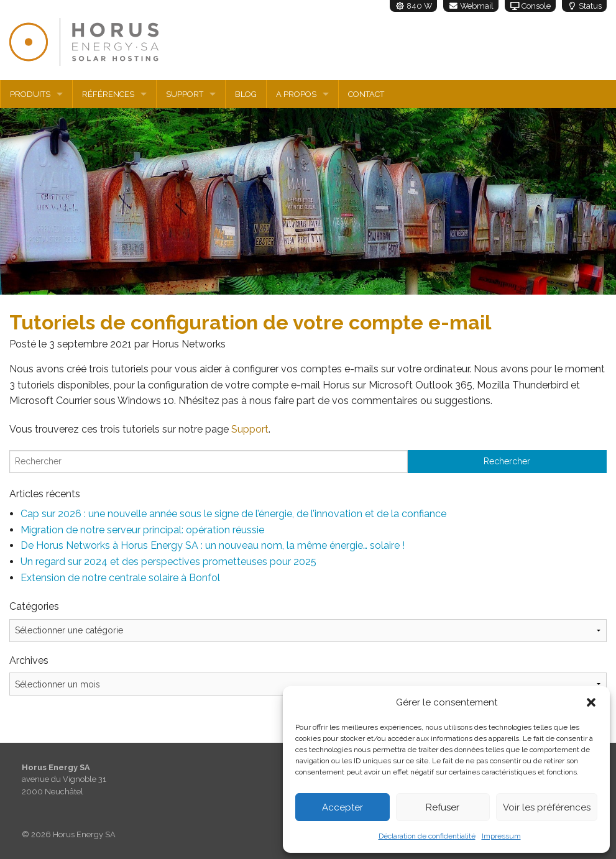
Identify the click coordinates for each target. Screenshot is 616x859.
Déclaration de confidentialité (427, 836)
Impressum (501, 836)
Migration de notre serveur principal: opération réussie (142, 530)
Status (584, 6)
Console (530, 6)
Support (185, 94)
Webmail (471, 6)
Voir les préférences (547, 807)
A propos (296, 94)
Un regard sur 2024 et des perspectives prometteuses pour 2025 (168, 562)
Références (108, 94)
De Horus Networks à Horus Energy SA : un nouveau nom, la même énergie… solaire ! (213, 545)
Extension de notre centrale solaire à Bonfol (120, 578)
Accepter (342, 807)
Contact (366, 94)
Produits (30, 94)
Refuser (443, 807)
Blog (246, 94)
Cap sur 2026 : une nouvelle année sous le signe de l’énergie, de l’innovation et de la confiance (233, 514)
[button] (591, 702)
